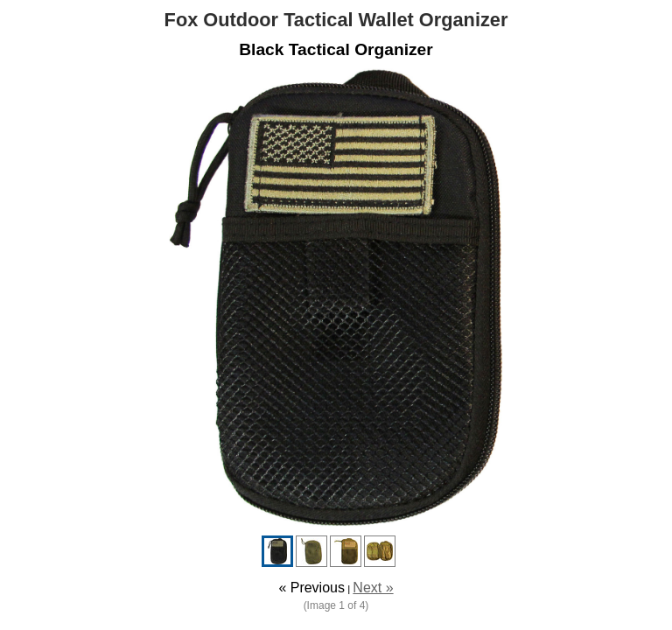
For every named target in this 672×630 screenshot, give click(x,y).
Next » (373, 588)
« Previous (311, 588)
